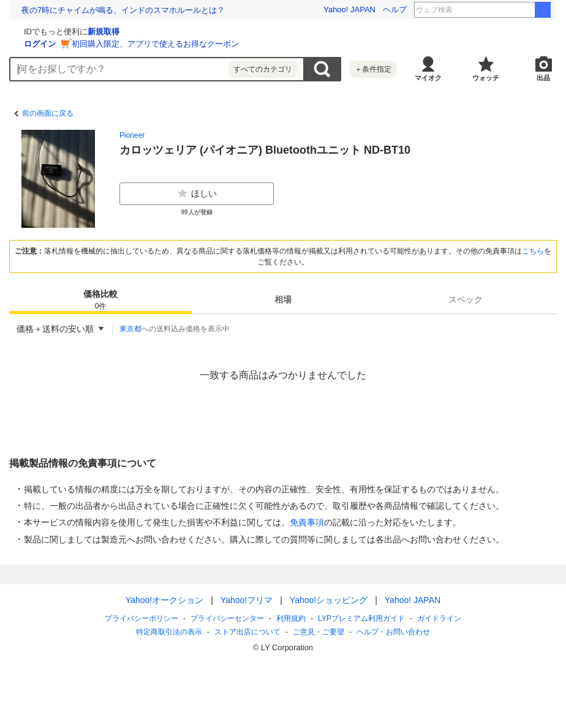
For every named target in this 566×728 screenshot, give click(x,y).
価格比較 (100, 300)
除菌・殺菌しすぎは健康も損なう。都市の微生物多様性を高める (137, 10)
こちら (533, 251)
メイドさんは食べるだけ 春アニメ (501, 10)
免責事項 (307, 522)
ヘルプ (395, 9)
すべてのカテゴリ (263, 69)
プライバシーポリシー (141, 618)
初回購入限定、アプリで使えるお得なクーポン (301, 44)
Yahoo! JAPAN (349, 9)
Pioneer (132, 135)
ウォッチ (486, 78)
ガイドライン (439, 618)
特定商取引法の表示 (169, 632)
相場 (283, 299)
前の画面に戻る (48, 113)
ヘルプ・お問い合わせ (393, 632)
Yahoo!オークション (164, 600)
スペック (466, 299)
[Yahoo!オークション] (86, 30)
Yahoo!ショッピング (329, 600)
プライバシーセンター (227, 618)
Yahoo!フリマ (247, 600)
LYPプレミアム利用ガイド (361, 618)
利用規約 (291, 618)
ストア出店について (247, 632)
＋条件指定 (373, 69)
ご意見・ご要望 (319, 632)
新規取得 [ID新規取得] (249, 32)
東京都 (130, 329)
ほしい (197, 193)
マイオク (428, 78)
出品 (543, 78)
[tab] (100, 299)
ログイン (186, 44)
